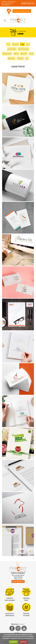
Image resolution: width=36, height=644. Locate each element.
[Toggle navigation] (5, 20)
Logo (22, 44)
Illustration (11, 58)
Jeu (27, 58)
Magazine (15, 44)
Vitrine (31, 54)
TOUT (8, 44)
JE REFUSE (23, 642)
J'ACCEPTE (13, 642)
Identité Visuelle (23, 49)
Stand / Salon (12, 49)
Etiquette (20, 58)
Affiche (16, 54)
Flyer (28, 44)
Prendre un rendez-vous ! (22, 11)
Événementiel (7, 54)
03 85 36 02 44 (28, 3)
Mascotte (24, 54)
